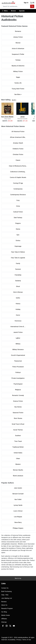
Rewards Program (7, 608)
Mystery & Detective (18, 66)
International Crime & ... (18, 327)
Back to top (18, 578)
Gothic (18, 298)
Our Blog (4, 612)
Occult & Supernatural (18, 355)
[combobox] (18, 6)
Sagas (18, 77)
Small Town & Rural (18, 424)
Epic (18, 235)
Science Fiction (18, 401)
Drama (18, 229)
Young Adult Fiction (18, 89)
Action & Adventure (18, 49)
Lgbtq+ (18, 338)
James (22, 117)
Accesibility (12, 640)
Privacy (19, 640)
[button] (6, 11)
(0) (32, 3)
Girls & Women (18, 292)
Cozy (18, 200)
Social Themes (18, 430)
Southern (18, 436)
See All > (14, 100)
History (18, 304)
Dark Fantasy (18, 218)
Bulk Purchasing (6, 591)
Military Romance (18, 350)
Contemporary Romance (18, 195)
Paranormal (18, 361)
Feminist (18, 269)
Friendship (18, 275)
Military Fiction (18, 71)
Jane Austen (18, 488)
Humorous (18, 321)
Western (18, 464)
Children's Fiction (18, 149)
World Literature (18, 476)
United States (18, 453)
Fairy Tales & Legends (18, 258)
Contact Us (5, 588)
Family (18, 263)
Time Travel (18, 441)
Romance (18, 31)
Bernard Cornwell (18, 494)
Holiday (18, 309)
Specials (22, 11)
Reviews (4, 602)
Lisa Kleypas (18, 517)
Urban (18, 459)
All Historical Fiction (18, 132)
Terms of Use (27, 640)
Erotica (18, 241)
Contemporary (18, 189)
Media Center (6, 615)
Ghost (18, 286)
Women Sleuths (18, 470)
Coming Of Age (18, 183)
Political (18, 372)
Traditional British (18, 447)
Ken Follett (18, 499)
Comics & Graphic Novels (18, 177)
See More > (18, 94)
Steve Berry (18, 522)
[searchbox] (16, 6)
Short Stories (18, 418)
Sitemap (4, 622)
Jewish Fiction (18, 332)
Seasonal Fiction (18, 413)
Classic (18, 160)
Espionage (18, 246)
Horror (18, 315)
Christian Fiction (18, 154)
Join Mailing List (7, 598)
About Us (4, 605)
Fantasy (18, 60)
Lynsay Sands (18, 505)
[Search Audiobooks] (32, 6)
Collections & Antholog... (18, 172)
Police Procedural (18, 367)
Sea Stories (18, 407)
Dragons (18, 223)
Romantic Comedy (18, 395)
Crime (18, 206)
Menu (5, 11)
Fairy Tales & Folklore (18, 252)
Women (18, 43)
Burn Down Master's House (8, 117)
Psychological (18, 384)
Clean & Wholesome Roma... (18, 166)
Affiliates (4, 619)
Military (18, 344)
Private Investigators (18, 378)
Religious (18, 390)
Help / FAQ (5, 595)
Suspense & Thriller (18, 54)
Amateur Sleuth (18, 143)
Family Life (18, 83)
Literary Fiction (18, 37)
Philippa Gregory (18, 528)
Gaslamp (18, 281)
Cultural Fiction (18, 212)
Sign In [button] (26, 3)
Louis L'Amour (18, 511)
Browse (13, 11)
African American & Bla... (18, 137)
